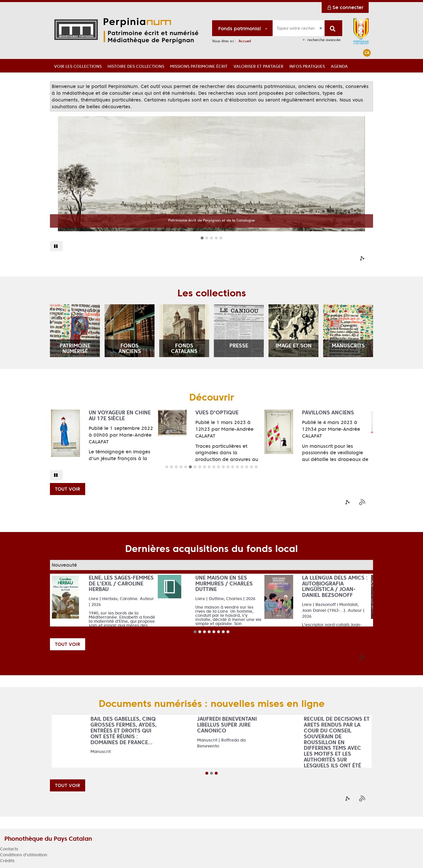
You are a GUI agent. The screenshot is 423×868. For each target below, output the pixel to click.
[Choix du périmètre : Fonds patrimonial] (242, 28)
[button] (78, 66)
